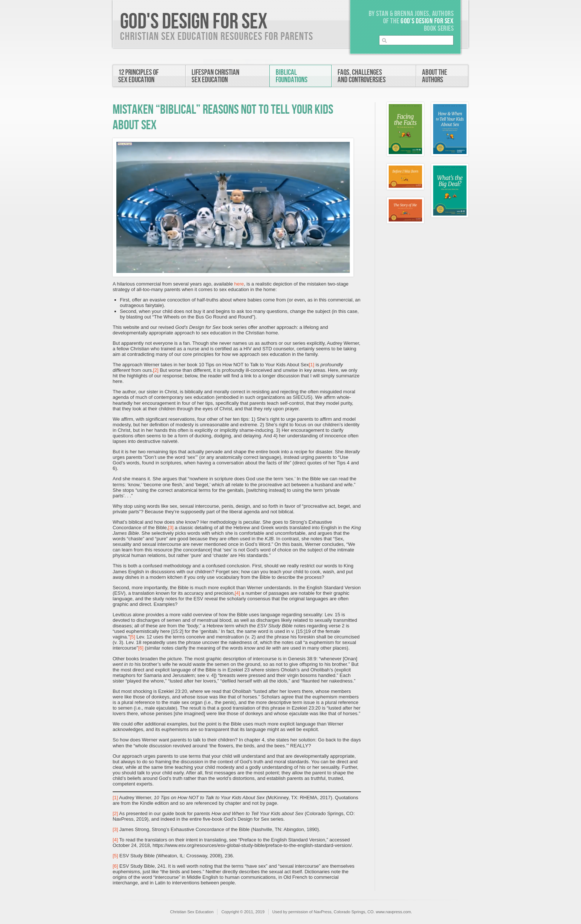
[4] (237, 593)
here (239, 284)
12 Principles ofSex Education (138, 76)
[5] (132, 637)
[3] (171, 528)
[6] (141, 648)
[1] (312, 365)
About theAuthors (435, 76)
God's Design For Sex (194, 22)
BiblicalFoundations (292, 76)
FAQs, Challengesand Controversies (362, 76)
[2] (156, 370)
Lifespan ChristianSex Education (215, 76)
